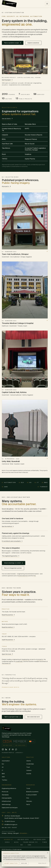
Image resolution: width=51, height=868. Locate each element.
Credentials (30, 764)
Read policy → (43, 863)
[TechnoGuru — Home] (9, 4)
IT (37, 483)
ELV (21, 483)
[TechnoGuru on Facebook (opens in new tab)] (9, 749)
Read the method (8, 627)
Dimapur (4, 833)
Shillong (10, 833)
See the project (7, 80)
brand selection (23, 576)
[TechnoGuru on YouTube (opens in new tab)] (13, 749)
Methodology (6, 804)
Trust (28, 767)
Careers (29, 770)
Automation (9, 483)
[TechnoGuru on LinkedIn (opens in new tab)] (6, 749)
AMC (5, 487)
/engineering (25, 659)
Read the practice (8, 615)
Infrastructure (6, 801)
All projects (6, 186)
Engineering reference (9, 788)
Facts (28, 804)
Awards (29, 774)
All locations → (24, 833)
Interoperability (7, 798)
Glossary (29, 801)
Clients (29, 761)
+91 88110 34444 (10, 821)
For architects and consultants (12, 541)
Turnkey (43, 487)
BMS (45, 483)
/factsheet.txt (6, 663)
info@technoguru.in (11, 824)
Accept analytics (11, 863)
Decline (24, 863)
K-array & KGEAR (31, 795)
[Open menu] (47, 4)
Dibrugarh (16, 833)
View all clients (7, 119)
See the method (8, 526)
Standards (5, 795)
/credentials (19, 661)
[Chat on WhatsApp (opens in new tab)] (16, 749)
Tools (28, 788)
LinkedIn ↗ (19, 753)
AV (29, 483)
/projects (40, 659)
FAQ (34, 576)
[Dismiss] (48, 853)
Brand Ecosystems (32, 792)
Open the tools (7, 654)
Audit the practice (8, 640)
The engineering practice (11, 556)
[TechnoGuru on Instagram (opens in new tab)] (3, 749)
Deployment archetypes (10, 808)
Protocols (5, 792)
